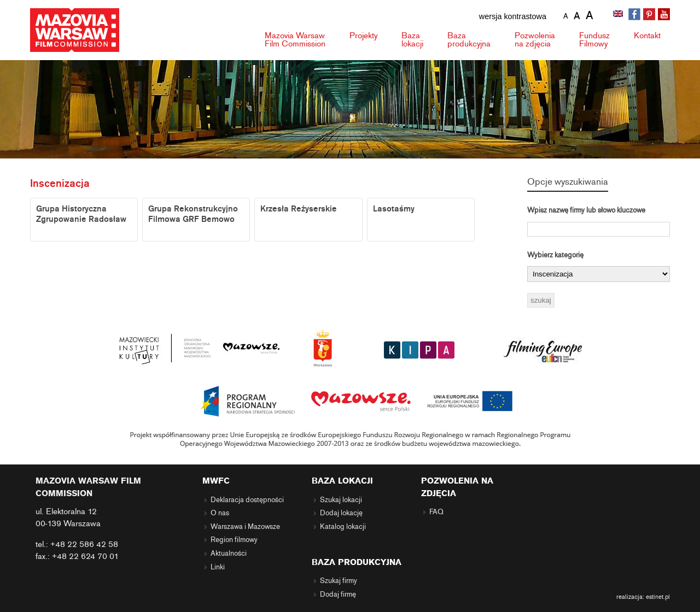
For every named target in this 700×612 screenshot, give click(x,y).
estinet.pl (658, 597)
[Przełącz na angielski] (619, 15)
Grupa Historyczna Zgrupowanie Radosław (81, 214)
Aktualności (229, 554)
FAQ (436, 512)
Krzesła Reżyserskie (299, 209)
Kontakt (647, 36)
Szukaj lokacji (341, 500)
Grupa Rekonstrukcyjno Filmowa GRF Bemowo (193, 214)
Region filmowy (234, 540)
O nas (220, 513)
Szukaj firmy (339, 581)
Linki (218, 567)
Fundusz (594, 40)
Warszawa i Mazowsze (245, 527)
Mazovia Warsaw (295, 40)
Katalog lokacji (343, 527)
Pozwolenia (535, 40)
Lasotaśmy (394, 209)
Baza (412, 40)
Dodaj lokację (341, 513)
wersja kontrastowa (513, 16)
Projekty (363, 36)
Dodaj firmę (338, 595)
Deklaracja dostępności (247, 500)
